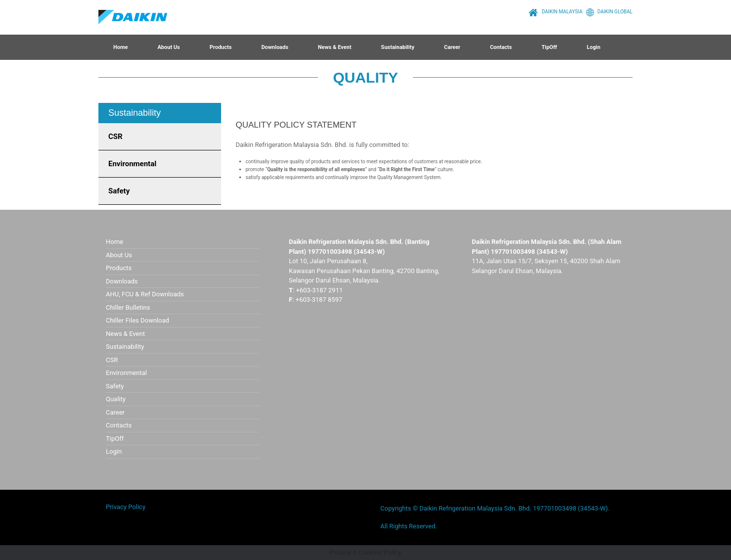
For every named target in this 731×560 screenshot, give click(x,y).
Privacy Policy (126, 507)
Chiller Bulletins (128, 307)
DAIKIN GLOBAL (608, 12)
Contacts (501, 47)
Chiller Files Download (137, 320)
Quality (116, 399)
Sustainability (397, 47)
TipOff (549, 47)
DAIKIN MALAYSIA (554, 12)
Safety (119, 191)
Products (221, 47)
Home (120, 47)
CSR (115, 137)
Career (452, 47)
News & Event (335, 47)
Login (594, 47)
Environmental (132, 164)
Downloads (274, 47)
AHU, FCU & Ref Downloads (145, 294)
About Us (168, 47)
